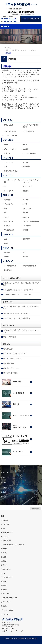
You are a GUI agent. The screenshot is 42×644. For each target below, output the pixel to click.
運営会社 (4, 581)
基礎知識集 (5, 520)
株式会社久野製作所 (18, 638)
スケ (6, 167)
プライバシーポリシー (8, 610)
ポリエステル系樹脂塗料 (31, 221)
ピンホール (26, 217)
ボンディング (9, 221)
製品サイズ (5, 565)
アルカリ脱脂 (9, 125)
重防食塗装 (26, 167)
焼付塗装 (25, 257)
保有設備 (4, 492)
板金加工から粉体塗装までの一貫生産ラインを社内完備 (21, 284)
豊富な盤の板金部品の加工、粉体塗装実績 (18, 290)
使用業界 (4, 557)
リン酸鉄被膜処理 (10, 266)
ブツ (6, 213)
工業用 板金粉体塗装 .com (21, 4)
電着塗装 (25, 191)
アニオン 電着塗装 (11, 136)
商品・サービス (6, 477)
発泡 (6, 208)
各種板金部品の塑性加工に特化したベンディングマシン (21, 331)
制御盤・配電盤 (6, 569)
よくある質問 (5, 524)
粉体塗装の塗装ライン (11, 368)
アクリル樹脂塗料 (10, 131)
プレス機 (25, 200)
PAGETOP (36, 509)
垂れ (6, 186)
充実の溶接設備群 (10, 337)
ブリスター (26, 213)
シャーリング (9, 162)
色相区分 (4, 561)
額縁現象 (25, 149)
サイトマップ (5, 614)
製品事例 (4, 482)
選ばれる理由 (5, 473)
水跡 (6, 239)
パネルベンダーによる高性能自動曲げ (17, 318)
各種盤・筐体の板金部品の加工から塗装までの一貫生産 (21, 307)
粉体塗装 (25, 230)
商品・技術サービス (7, 532)
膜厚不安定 (26, 239)
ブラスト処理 (27, 226)
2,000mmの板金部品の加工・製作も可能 (18, 295)
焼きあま (7, 252)
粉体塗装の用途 (9, 363)
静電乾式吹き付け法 (11, 171)
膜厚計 (6, 243)
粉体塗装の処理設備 (10, 373)
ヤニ (24, 252)
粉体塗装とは (8, 349)
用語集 (3, 528)
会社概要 (4, 586)
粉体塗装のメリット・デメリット (15, 354)
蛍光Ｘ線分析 (9, 153)
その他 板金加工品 (7, 577)
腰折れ (6, 145)
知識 (3, 516)
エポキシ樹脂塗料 (28, 131)
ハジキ (6, 217)
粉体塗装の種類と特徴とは (13, 359)
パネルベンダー (28, 208)
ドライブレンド (28, 186)
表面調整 (7, 200)
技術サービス (5, 536)
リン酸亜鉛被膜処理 (29, 266)
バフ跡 (25, 204)
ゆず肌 (6, 257)
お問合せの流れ (6, 602)
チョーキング (9, 191)
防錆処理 (7, 226)
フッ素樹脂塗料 (9, 230)
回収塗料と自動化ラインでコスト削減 (13, 545)
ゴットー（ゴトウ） (11, 149)
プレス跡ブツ (9, 204)
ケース (3, 573)
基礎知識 (4, 487)
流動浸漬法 (8, 270)
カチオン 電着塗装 (29, 153)
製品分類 (4, 553)
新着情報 (4, 497)
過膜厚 (25, 145)
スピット (25, 162)
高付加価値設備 (6, 541)
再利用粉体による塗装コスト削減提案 (17, 313)
